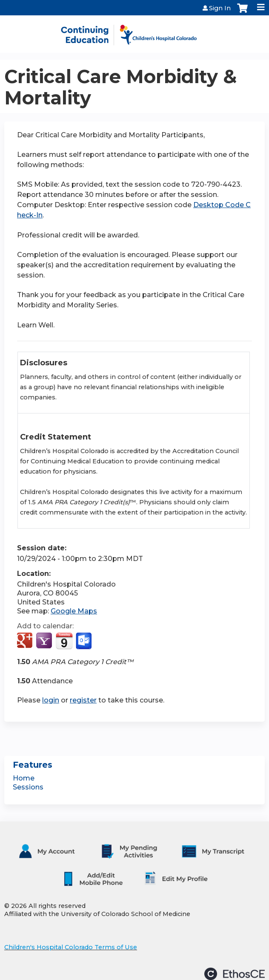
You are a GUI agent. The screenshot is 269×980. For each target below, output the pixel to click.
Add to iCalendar (64, 641)
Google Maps (74, 611)
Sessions (28, 787)
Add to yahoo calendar (45, 641)
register (83, 700)
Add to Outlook (84, 641)
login (51, 700)
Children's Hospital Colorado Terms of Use (71, 947)
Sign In (220, 8)
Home (24, 778)
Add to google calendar (26, 641)
